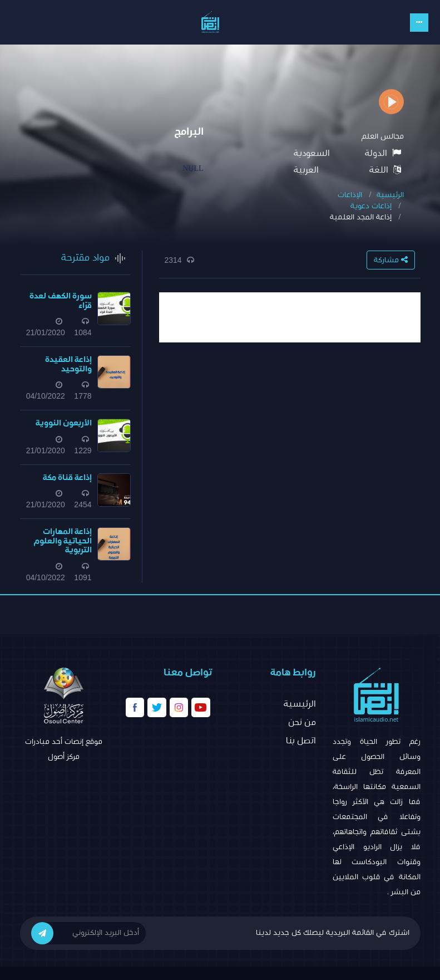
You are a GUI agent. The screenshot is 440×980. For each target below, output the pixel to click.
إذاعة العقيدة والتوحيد (68, 364)
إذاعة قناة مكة (67, 477)
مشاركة (391, 260)
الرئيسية (390, 195)
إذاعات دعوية (371, 206)
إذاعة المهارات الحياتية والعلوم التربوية (63, 541)
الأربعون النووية (64, 423)
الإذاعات (350, 195)
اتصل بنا (301, 741)
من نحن (302, 722)
